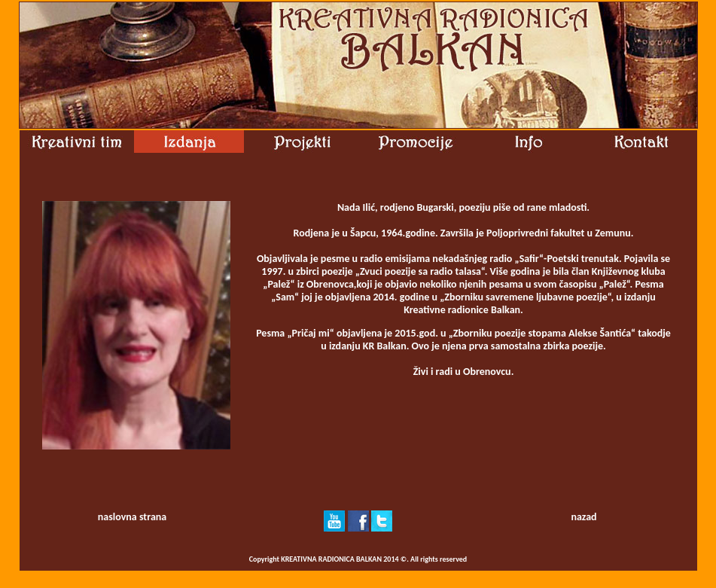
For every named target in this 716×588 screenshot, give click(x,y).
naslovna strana (132, 517)
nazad (583, 517)
